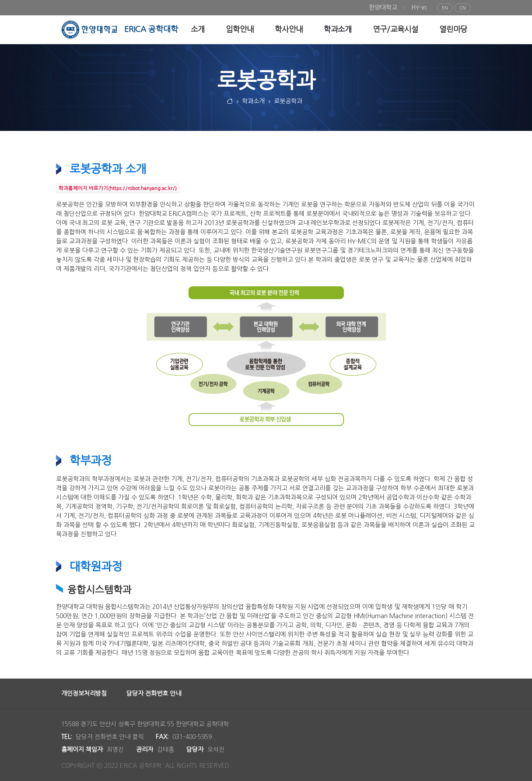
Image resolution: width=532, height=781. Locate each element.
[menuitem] (383, 8)
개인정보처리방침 (84, 693)
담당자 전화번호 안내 (154, 693)
